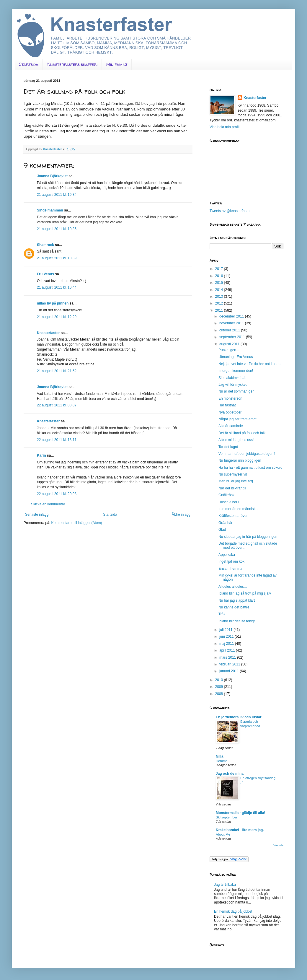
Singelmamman (50, 210)
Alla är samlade (231, 426)
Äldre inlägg (181, 515)
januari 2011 (230, 671)
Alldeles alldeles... (233, 587)
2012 (220, 303)
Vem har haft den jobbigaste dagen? (247, 454)
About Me (223, 834)
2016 (220, 276)
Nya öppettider (230, 412)
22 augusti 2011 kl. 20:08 (57, 494)
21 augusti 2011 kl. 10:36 (57, 229)
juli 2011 (226, 630)
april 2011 (228, 650)
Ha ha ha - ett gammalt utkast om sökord (250, 468)
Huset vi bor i (229, 502)
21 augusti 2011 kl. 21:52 (57, 371)
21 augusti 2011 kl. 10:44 (57, 287)
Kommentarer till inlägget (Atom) (76, 523)
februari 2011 (230, 664)
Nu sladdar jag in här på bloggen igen (248, 537)
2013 (220, 297)
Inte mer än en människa (238, 509)
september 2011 (233, 337)
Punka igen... (229, 350)
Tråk (222, 614)
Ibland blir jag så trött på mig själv (245, 593)
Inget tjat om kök (231, 561)
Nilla (219, 756)
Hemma (222, 761)
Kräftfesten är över (233, 516)
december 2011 (232, 316)
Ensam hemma (230, 569)
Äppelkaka (227, 555)
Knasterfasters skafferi (72, 64)
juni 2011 (227, 636)
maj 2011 (227, 644)
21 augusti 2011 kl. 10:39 (57, 258)
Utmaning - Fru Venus (236, 357)
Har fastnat (227, 405)
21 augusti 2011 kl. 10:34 (57, 195)
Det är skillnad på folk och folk (242, 433)
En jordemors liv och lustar (239, 717)
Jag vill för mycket (232, 385)
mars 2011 (228, 657)
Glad (222, 530)
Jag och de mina (230, 774)
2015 (220, 283)
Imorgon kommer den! (236, 371)
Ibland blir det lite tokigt (237, 621)
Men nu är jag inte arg (236, 481)
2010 (220, 680)
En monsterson (230, 398)
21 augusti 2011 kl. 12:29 (57, 317)
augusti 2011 (230, 344)
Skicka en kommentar (48, 504)
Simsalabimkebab (232, 378)
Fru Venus (45, 274)
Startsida (29, 64)
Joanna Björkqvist (52, 176)
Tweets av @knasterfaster (230, 211)
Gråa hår (225, 523)
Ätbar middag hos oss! (236, 440)
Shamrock (45, 245)
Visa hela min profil (224, 127)
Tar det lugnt (228, 447)
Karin (41, 455)
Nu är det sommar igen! (237, 391)
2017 (220, 269)
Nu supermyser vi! (233, 474)
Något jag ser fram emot (237, 419)
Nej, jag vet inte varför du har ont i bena (249, 364)
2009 (220, 687)
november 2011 (232, 323)
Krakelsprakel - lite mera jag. (240, 830)
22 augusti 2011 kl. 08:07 (57, 405)
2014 (220, 290)
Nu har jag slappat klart (237, 600)
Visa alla (278, 845)
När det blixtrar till (232, 488)
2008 (220, 694)
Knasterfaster (48, 333)
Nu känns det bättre (234, 607)
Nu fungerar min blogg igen (240, 460)
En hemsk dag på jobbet (233, 911)
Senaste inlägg (37, 515)
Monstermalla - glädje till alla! (240, 813)
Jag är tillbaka (225, 885)
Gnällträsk (226, 495)
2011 (220, 310)
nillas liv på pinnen (53, 303)
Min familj (117, 64)
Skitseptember (227, 817)
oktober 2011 (230, 330)
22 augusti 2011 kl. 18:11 (57, 440)
